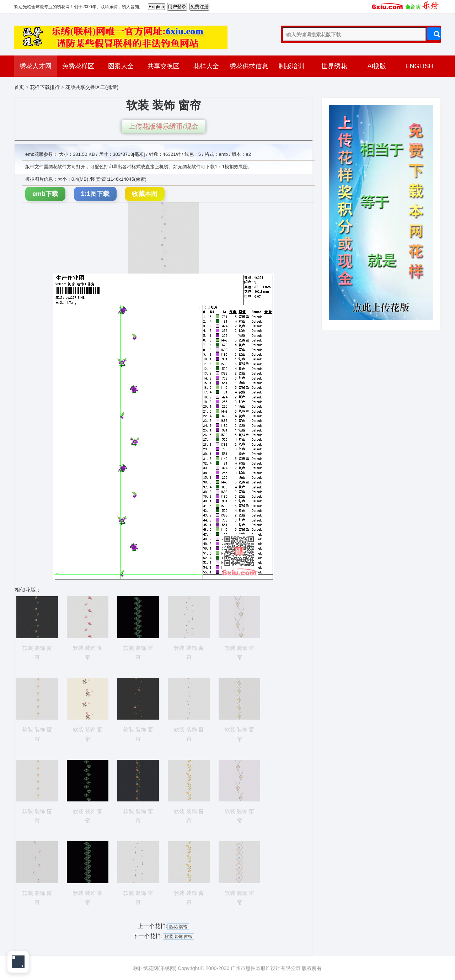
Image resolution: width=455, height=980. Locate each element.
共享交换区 (164, 66)
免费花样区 (78, 66)
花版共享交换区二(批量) (92, 87)
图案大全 (121, 66)
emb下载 (45, 194)
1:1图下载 (95, 194)
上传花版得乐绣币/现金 (163, 126)
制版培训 (291, 66)
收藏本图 (145, 194)
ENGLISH (419, 66)
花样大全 (206, 66)
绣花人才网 (36, 66)
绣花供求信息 (249, 66)
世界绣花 (334, 66)
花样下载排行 (45, 87)
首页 (19, 87)
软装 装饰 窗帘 (178, 937)
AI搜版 (377, 66)
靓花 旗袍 (178, 927)
